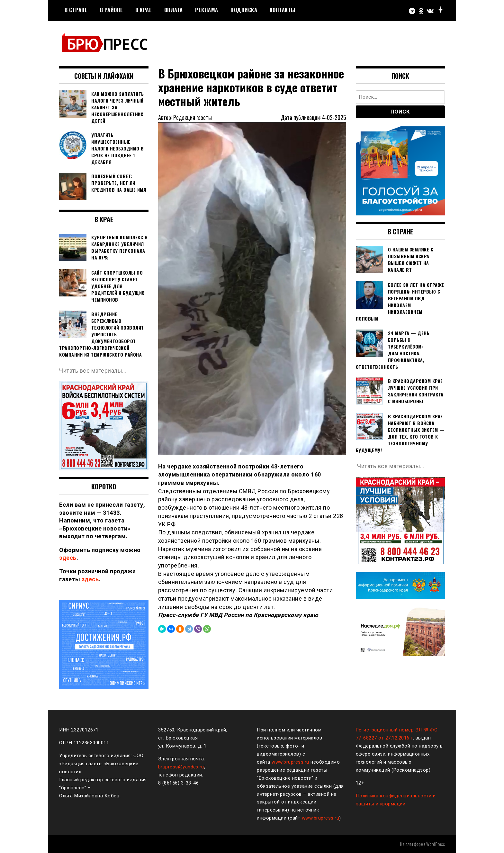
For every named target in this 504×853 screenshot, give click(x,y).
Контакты (283, 10)
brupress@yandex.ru (181, 767)
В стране (76, 10)
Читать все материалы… (93, 371)
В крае (144, 10)
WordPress (436, 844)
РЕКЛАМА (207, 10)
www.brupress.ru (290, 762)
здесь (68, 558)
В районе (112, 10)
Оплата (174, 10)
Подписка (244, 10)
